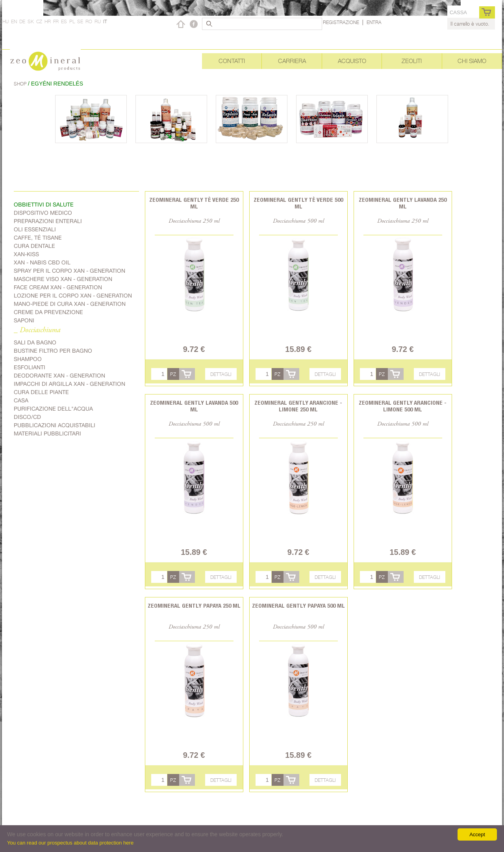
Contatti (232, 61)
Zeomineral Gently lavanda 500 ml (194, 406)
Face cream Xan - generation (58, 287)
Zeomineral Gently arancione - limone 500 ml (403, 406)
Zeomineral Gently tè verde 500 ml (298, 203)
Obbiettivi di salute (44, 205)
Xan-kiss (26, 254)
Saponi (24, 320)
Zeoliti (412, 61)
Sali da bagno (35, 342)
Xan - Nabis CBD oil (42, 262)
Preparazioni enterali (48, 221)
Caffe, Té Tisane (38, 238)
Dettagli (221, 374)
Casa (21, 400)
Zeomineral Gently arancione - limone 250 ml (298, 406)
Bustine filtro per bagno (53, 351)
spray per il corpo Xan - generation (69, 271)
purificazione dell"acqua (53, 409)
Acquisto (352, 61)
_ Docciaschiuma (37, 330)
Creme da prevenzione (48, 312)
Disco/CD (27, 417)
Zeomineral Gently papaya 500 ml (298, 606)
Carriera (292, 61)
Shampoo (28, 359)
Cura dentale (34, 246)
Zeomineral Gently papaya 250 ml (194, 606)
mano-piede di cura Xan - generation (70, 304)
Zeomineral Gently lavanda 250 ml (403, 203)
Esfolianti (30, 367)
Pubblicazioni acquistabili (55, 425)
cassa (458, 12)
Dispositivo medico (43, 213)
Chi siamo (472, 61)
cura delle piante (41, 392)
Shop (21, 84)
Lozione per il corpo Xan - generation (73, 296)
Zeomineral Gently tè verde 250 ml (194, 203)
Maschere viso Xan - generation (63, 279)
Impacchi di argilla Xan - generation (69, 384)
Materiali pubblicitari (47, 433)
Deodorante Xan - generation (59, 376)
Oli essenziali (35, 229)
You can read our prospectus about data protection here (70, 843)
